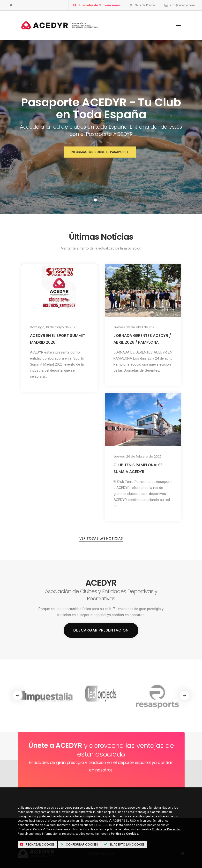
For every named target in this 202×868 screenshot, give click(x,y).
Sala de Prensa (145, 5)
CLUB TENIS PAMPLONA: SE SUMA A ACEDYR (138, 468)
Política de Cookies (124, 834)
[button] (95, 200)
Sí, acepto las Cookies (124, 844)
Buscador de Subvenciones (99, 5)
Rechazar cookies (37, 844)
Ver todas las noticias (101, 538)
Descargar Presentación (101, 630)
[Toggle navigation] (178, 26)
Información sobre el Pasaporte (100, 152)
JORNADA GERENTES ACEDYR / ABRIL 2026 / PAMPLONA (142, 339)
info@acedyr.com (182, 5)
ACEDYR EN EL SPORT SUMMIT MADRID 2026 (58, 339)
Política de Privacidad (166, 829)
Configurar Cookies (79, 844)
